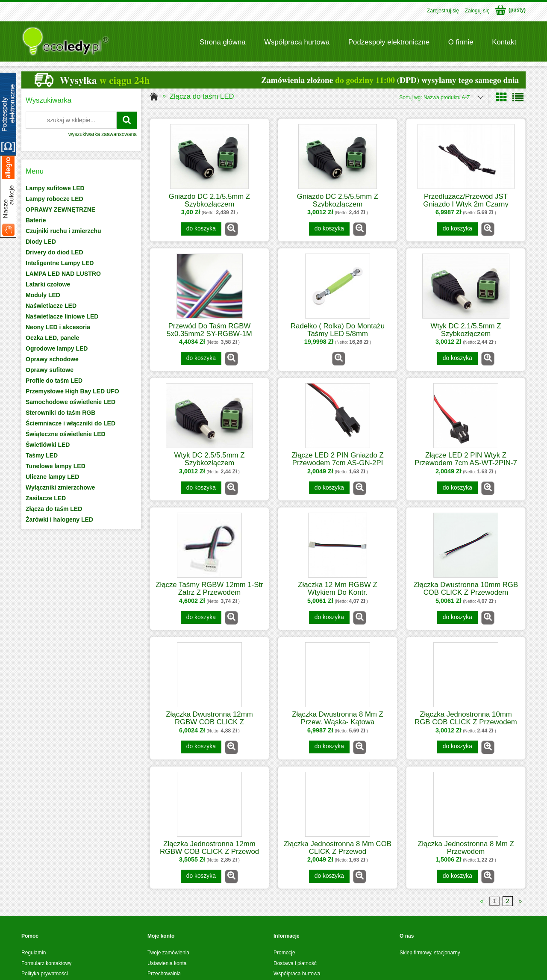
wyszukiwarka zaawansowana (103, 134)
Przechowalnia (164, 974)
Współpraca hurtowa (297, 974)
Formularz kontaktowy (46, 963)
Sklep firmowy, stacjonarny (430, 953)
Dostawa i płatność (295, 963)
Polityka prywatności (45, 974)
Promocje (284, 953)
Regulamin (34, 953)
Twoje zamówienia (168, 953)
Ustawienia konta (167, 963)
